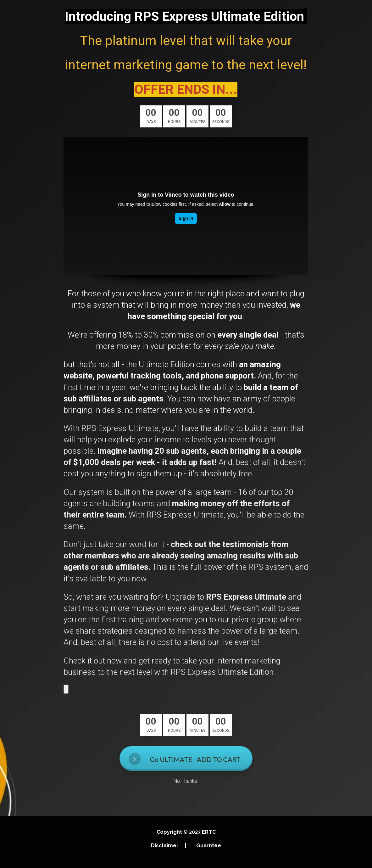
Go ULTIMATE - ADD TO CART (185, 759)
